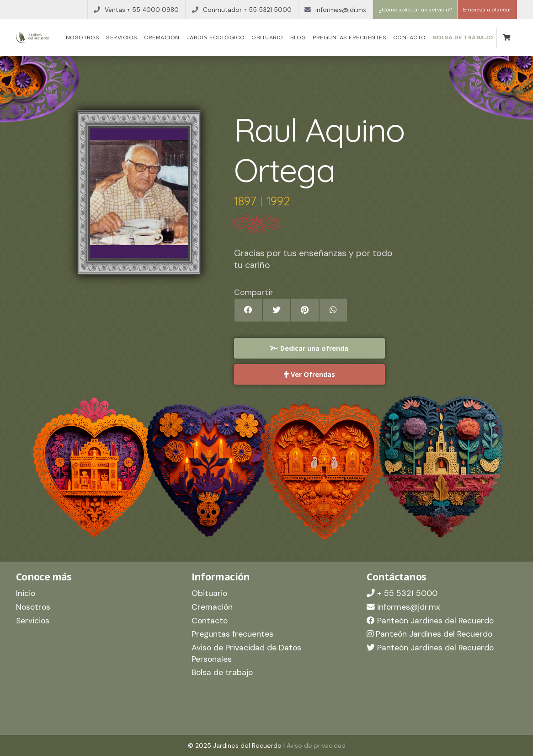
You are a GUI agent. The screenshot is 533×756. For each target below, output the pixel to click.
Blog (298, 38)
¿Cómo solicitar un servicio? (415, 10)
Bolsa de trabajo (463, 38)
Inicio (26, 593)
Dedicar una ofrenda (309, 348)
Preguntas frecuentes (349, 38)
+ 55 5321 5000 (402, 593)
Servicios (122, 38)
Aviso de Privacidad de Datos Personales (246, 653)
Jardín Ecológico (216, 38)
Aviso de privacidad (316, 745)
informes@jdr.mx (403, 607)
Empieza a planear (487, 10)
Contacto (410, 38)
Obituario (267, 38)
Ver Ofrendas (309, 374)
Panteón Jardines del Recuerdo (430, 621)
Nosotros (83, 38)
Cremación (162, 38)
